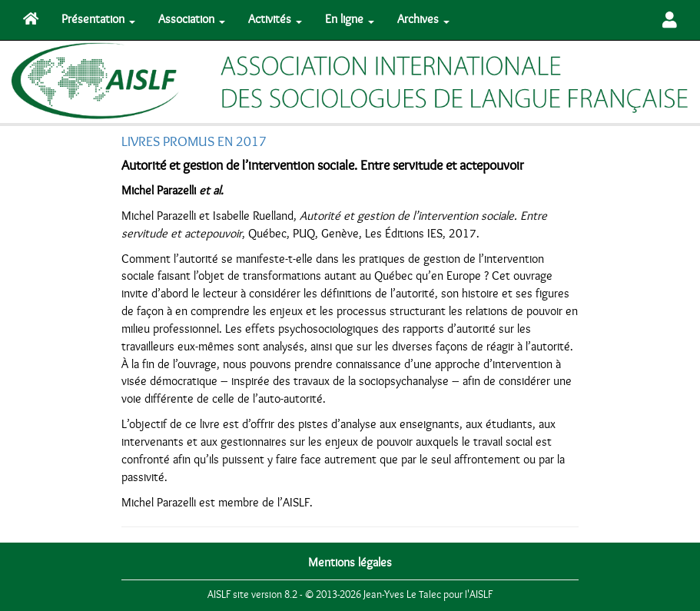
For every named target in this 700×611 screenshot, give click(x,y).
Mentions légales (350, 563)
